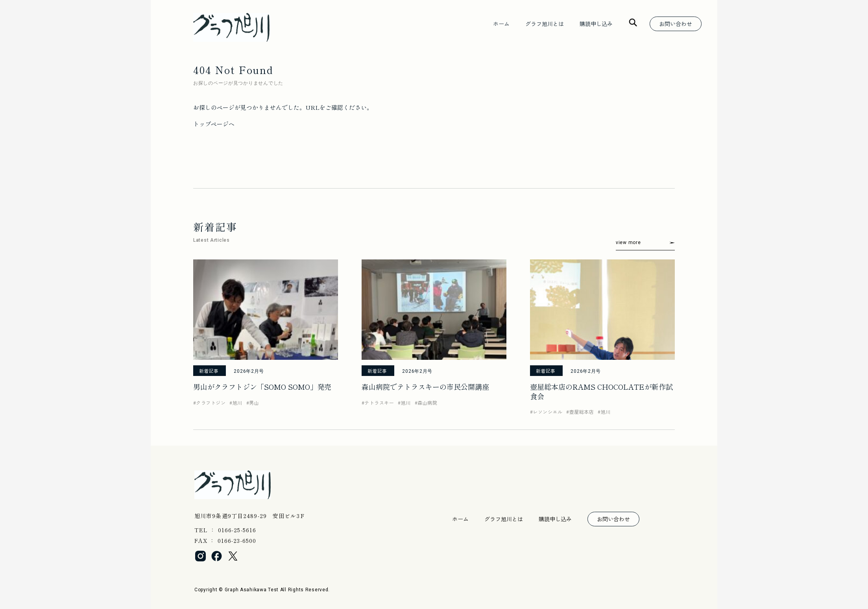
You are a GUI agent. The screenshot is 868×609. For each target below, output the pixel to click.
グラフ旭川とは (545, 24)
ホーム (501, 24)
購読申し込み (596, 24)
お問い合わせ (676, 24)
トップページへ (214, 124)
